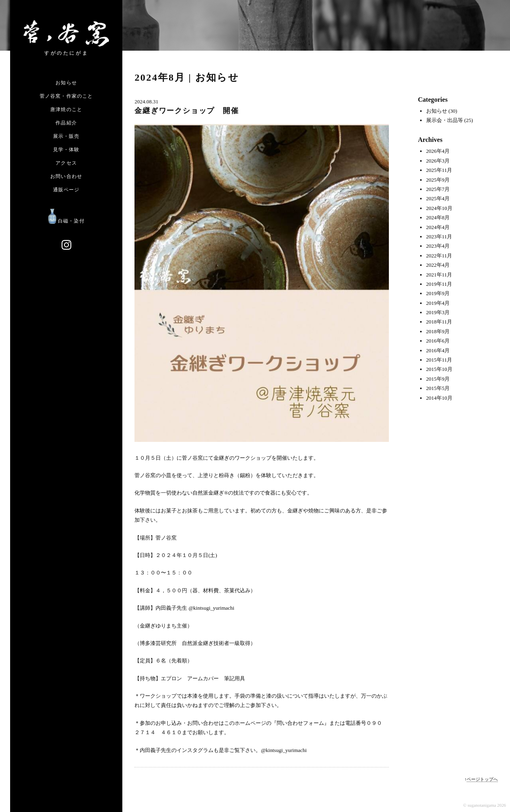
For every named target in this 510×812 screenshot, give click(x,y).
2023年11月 (439, 237)
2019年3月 (438, 312)
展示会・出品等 (445, 120)
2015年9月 (438, 379)
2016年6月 (438, 341)
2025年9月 (438, 180)
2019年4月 (438, 303)
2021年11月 (439, 275)
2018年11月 (439, 322)
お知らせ (66, 83)
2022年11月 (439, 256)
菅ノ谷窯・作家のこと (66, 96)
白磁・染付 (66, 221)
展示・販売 (66, 136)
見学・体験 (66, 150)
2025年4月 (438, 198)
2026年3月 (438, 161)
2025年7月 (438, 189)
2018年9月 (438, 331)
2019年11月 (439, 284)
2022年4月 (438, 265)
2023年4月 (438, 246)
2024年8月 (438, 217)
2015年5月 (438, 388)
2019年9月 (438, 293)
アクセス (66, 163)
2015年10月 (439, 369)
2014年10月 (439, 398)
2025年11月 (439, 170)
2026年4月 (438, 151)
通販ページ (66, 190)
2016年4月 (438, 350)
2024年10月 (439, 208)
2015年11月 (439, 360)
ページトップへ (482, 779)
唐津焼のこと (66, 109)
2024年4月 (438, 227)
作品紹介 (66, 123)
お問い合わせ (66, 176)
